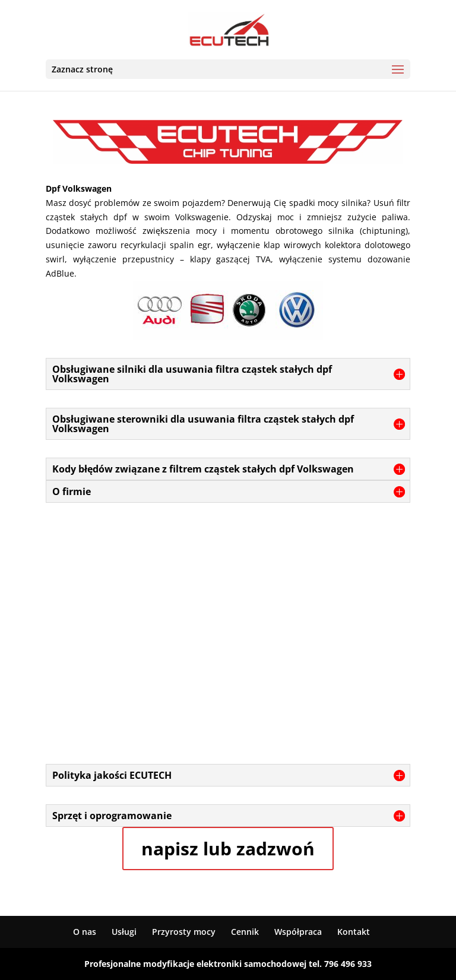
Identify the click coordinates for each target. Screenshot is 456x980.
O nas (85, 932)
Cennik (245, 932)
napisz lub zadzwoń (228, 849)
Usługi (124, 932)
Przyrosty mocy (184, 932)
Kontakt (354, 932)
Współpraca (298, 932)
